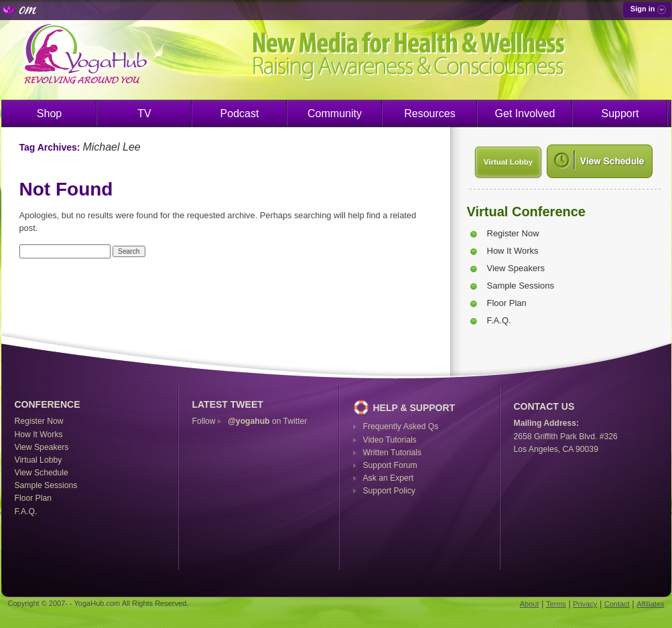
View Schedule (42, 473)
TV (144, 113)
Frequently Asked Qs (401, 426)
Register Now (513, 233)
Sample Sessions (521, 286)
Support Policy (389, 491)
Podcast (240, 113)
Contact (617, 604)
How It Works (513, 251)
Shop (49, 113)
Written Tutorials (393, 453)
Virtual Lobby (508, 162)
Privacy (585, 604)
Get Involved (525, 113)
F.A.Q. (499, 320)
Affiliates (650, 604)
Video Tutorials (390, 440)
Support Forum (390, 465)
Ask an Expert (389, 478)
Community (335, 113)
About (530, 604)
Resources (429, 113)
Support (620, 113)
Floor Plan (507, 303)
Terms (556, 604)
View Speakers (516, 268)
